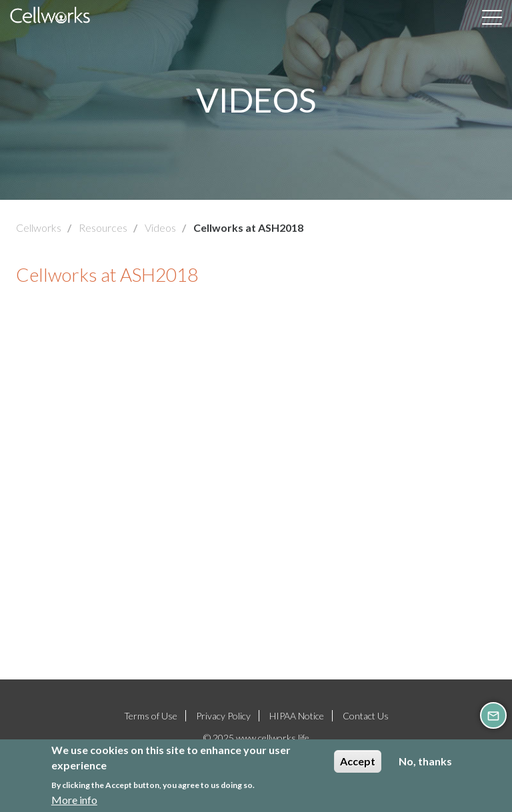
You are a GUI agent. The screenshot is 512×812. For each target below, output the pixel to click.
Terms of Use (151, 716)
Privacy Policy (223, 716)
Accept (358, 761)
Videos (160, 227)
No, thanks (425, 761)
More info (74, 800)
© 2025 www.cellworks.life (256, 738)
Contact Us (366, 716)
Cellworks (39, 227)
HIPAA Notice (297, 716)
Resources (103, 227)
